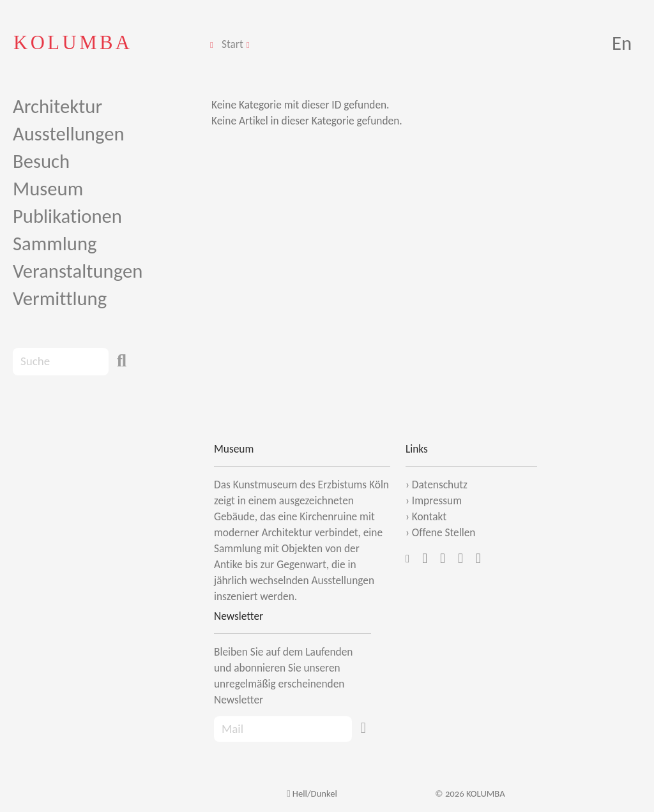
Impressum (437, 500)
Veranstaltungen (78, 271)
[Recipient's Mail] (283, 729)
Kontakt (429, 516)
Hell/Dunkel (312, 793)
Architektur (57, 106)
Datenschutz (440, 485)
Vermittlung (60, 298)
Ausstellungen (69, 134)
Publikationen (67, 216)
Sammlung (55, 244)
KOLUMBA (73, 42)
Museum (48, 189)
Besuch (41, 161)
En (622, 43)
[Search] (61, 362)
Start (232, 44)
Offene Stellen (444, 532)
